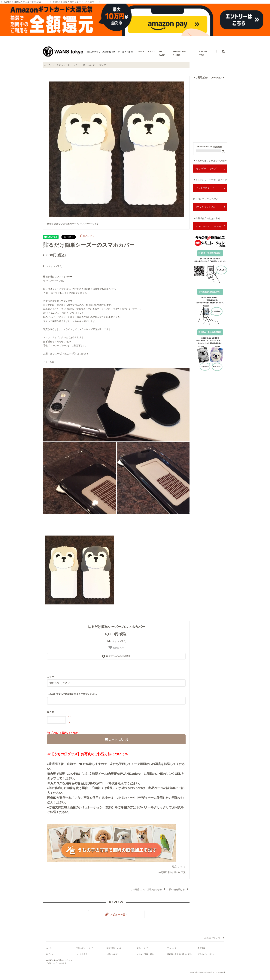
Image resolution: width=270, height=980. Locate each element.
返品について (179, 866)
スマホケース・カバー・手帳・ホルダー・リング (81, 65)
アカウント (172, 948)
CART (152, 52)
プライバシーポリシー (207, 954)
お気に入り (116, 647)
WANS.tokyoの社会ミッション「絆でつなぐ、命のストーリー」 (60, 962)
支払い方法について (85, 948)
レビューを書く (116, 914)
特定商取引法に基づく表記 (172, 872)
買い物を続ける (179, 889)
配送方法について (114, 948)
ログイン (50, 954)
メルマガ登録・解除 (145, 954)
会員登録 (201, 948)
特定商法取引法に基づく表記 (179, 954)
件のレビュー (88, 236)
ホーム (47, 65)
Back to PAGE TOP (213, 938)
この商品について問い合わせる (149, 889)
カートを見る (82, 954)
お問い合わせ (112, 954)
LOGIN (141, 52)
